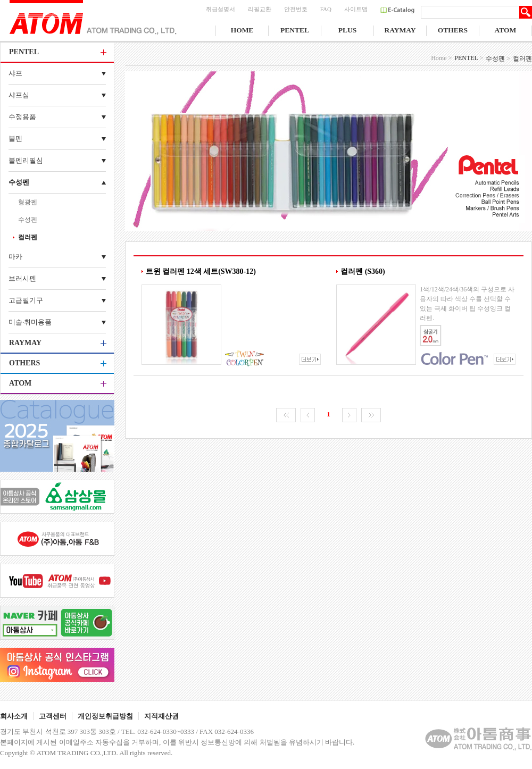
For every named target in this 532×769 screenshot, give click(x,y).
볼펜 (15, 139)
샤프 (15, 73)
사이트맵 (356, 9)
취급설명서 (221, 9)
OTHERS (453, 30)
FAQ (326, 9)
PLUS (348, 30)
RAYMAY (400, 30)
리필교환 (260, 9)
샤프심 (19, 95)
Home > (441, 58)
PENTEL (295, 30)
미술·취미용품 (30, 322)
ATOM (506, 30)
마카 (15, 257)
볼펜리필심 (26, 160)
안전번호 (296, 9)
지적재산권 (161, 716)
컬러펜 (28, 237)
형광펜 (28, 202)
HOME (242, 30)
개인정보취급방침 (105, 716)
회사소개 (14, 716)
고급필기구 (26, 300)
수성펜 (19, 182)
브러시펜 (22, 278)
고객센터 (53, 716)
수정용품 (22, 117)
